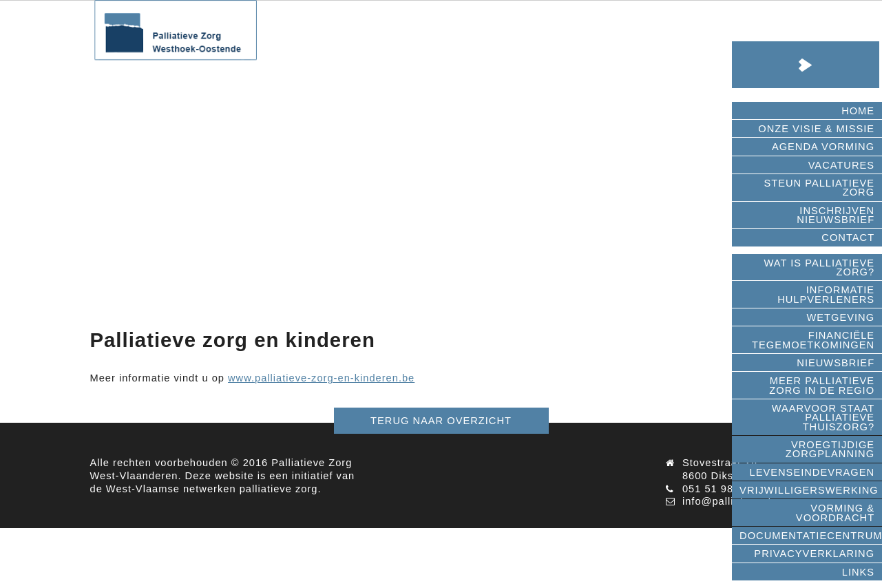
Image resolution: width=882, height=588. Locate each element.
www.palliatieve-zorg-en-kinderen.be (321, 378)
